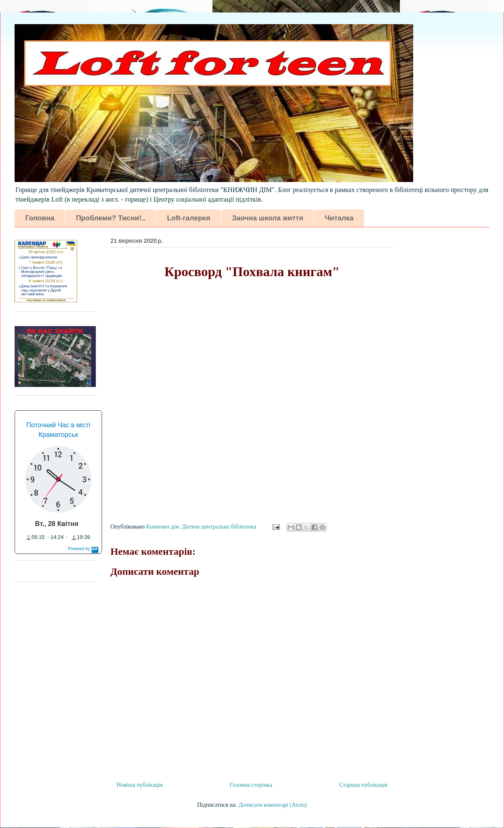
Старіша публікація (363, 785)
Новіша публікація (140, 785)
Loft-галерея (189, 218)
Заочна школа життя (268, 218)
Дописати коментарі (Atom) (272, 805)
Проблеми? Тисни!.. (110, 218)
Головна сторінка (251, 785)
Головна (40, 218)
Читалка (339, 218)
